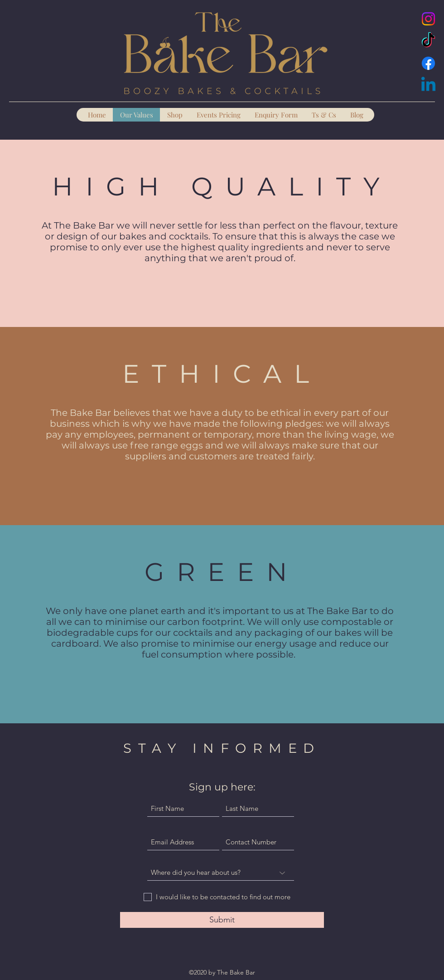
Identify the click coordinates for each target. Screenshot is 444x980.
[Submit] (222, 920)
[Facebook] (428, 63)
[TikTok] (428, 41)
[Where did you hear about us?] (221, 873)
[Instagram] (428, 19)
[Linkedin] (428, 85)
